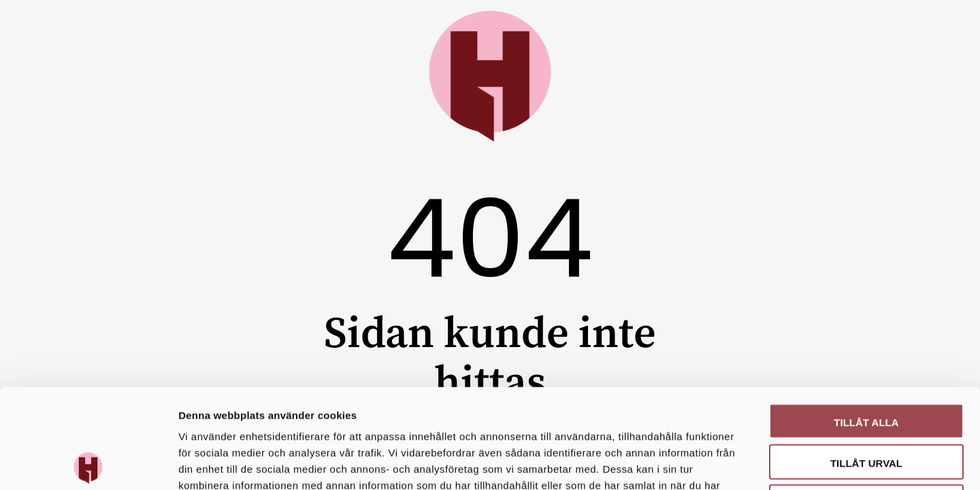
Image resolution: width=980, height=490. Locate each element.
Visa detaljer (739, 463)
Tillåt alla (866, 323)
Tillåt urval (866, 364)
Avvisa (867, 404)
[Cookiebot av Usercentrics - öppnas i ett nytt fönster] (88, 463)
